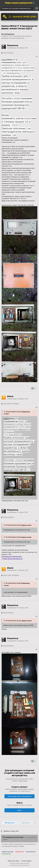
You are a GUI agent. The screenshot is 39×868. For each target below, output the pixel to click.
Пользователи (31, 852)
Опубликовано (18, 48)
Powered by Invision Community (20, 865)
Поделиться (10, 823)
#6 (37, 649)
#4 (36, 579)
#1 (37, 56)
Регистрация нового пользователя (19, 796)
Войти (20, 810)
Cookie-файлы (26, 861)
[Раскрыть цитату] (5, 412)
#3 (37, 521)
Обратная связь (14, 861)
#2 (37, 407)
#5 (37, 616)
